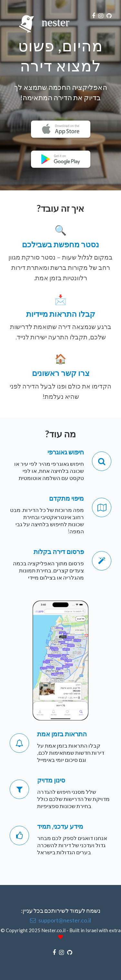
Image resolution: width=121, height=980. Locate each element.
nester (42, 17)
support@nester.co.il (60, 920)
